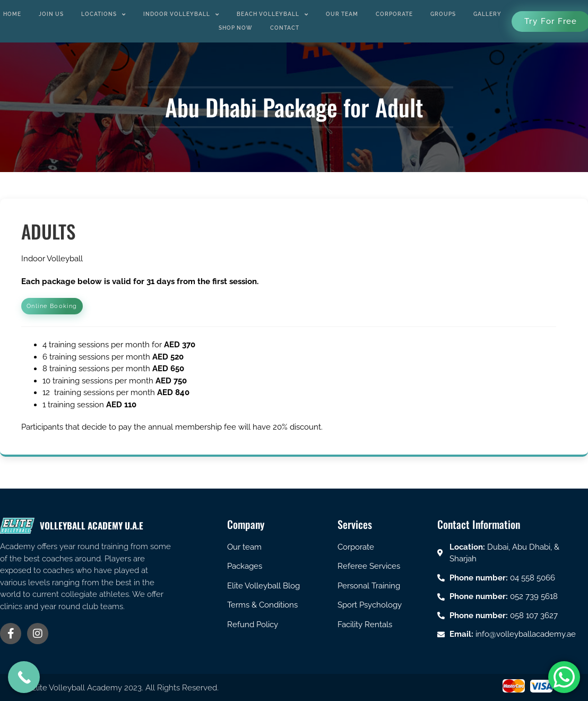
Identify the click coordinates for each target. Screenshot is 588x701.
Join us (51, 14)
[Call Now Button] (24, 677)
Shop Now (236, 28)
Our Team (342, 14)
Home (12, 14)
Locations (103, 14)
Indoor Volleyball (181, 14)
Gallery (487, 14)
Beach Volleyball (273, 14)
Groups (443, 14)
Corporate (394, 14)
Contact (285, 28)
